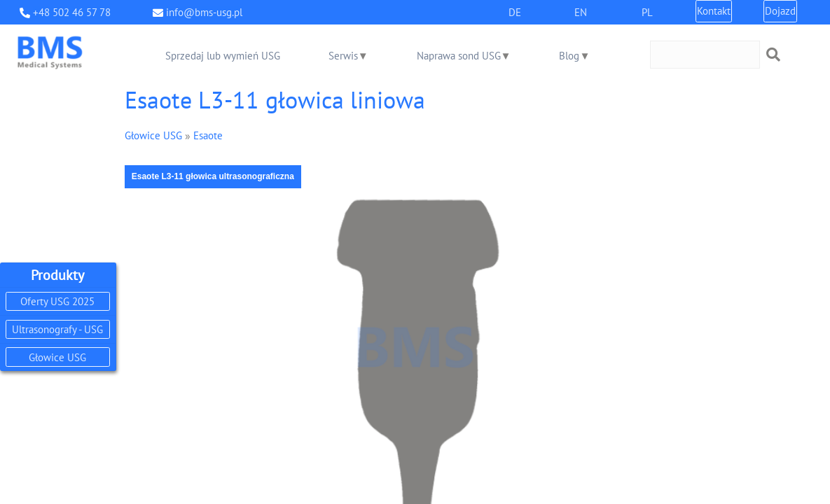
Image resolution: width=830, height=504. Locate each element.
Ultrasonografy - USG (57, 329)
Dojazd (780, 11)
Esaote (208, 135)
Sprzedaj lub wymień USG (223, 56)
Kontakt (714, 11)
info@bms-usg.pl (204, 12)
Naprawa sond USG (459, 56)
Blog (569, 56)
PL (647, 12)
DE (515, 12)
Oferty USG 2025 (57, 301)
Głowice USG (57, 357)
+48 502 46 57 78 (72, 12)
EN (581, 12)
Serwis (343, 56)
